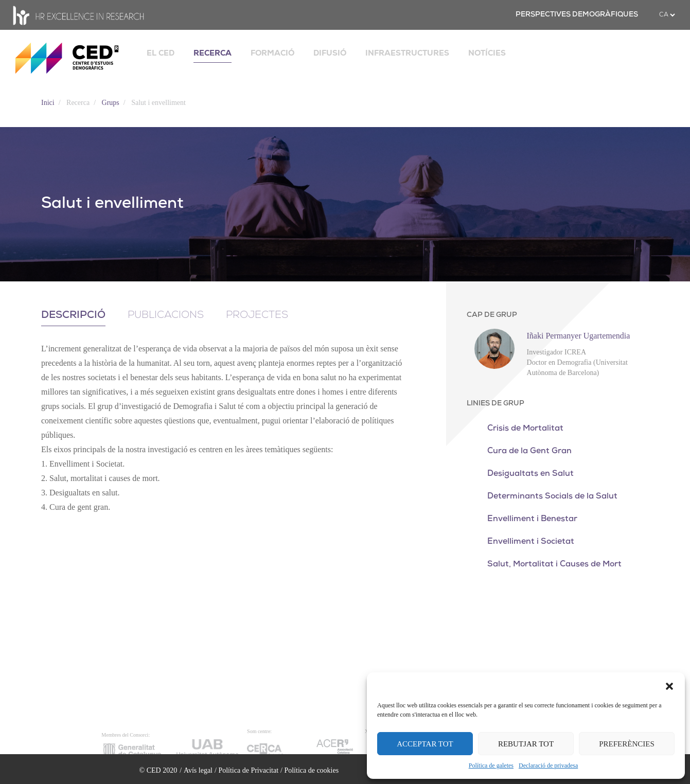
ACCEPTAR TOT (425, 744)
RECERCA (213, 53)
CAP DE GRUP (492, 315)
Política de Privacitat (248, 770)
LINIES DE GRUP (496, 404)
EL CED (161, 53)
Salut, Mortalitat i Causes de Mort (554, 564)
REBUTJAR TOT (526, 744)
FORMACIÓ (272, 53)
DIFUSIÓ (330, 53)
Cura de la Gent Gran (529, 451)
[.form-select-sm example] (667, 15)
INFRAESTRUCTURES (407, 53)
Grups (111, 103)
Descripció (73, 315)
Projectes (257, 315)
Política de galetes (491, 765)
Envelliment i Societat (531, 542)
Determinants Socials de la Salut (552, 496)
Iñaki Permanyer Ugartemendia (579, 336)
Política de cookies (311, 770)
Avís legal (198, 770)
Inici (48, 103)
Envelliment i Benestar (532, 519)
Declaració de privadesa (548, 765)
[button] (669, 685)
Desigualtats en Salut (530, 474)
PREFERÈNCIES (627, 744)
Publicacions (166, 315)
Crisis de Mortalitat (525, 429)
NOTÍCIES (487, 53)
